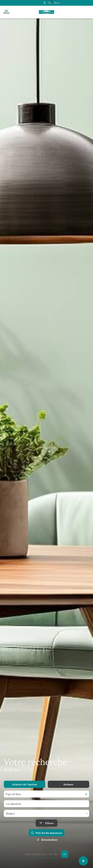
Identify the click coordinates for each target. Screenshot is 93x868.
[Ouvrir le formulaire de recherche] (47, 823)
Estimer (68, 784)
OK (65, 854)
